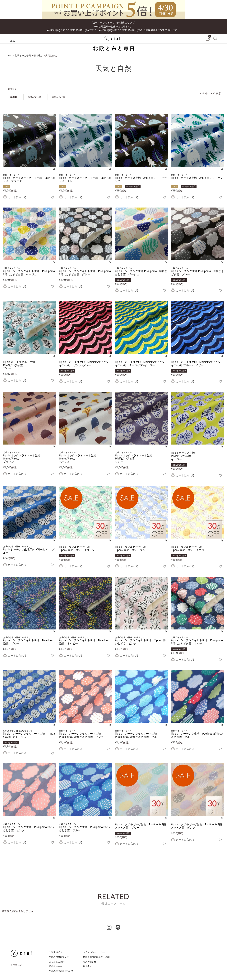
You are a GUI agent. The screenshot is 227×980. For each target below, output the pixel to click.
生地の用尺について (59, 957)
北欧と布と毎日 (23, 56)
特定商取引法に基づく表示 (96, 957)
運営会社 (87, 966)
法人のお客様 (90, 962)
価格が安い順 (34, 97)
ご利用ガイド (56, 952)
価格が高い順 (58, 97)
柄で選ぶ (38, 56)
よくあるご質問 (57, 962)
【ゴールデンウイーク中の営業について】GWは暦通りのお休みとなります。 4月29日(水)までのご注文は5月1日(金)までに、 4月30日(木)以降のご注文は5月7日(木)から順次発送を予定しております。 (113, 26)
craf (10, 56)
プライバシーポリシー (94, 952)
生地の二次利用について (61, 971)
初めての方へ (56, 966)
